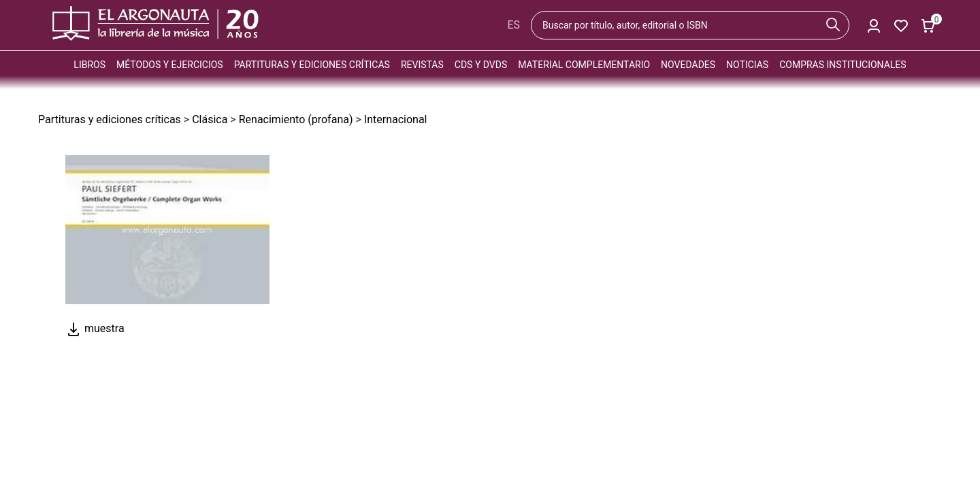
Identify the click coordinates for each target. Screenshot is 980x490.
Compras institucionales (843, 65)
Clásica (210, 119)
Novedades (688, 65)
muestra (95, 328)
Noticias (747, 65)
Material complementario (584, 65)
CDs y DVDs (481, 65)
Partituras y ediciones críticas (312, 65)
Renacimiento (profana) (296, 119)
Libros (89, 65)
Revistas (422, 65)
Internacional (396, 119)
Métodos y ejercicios (170, 65)
